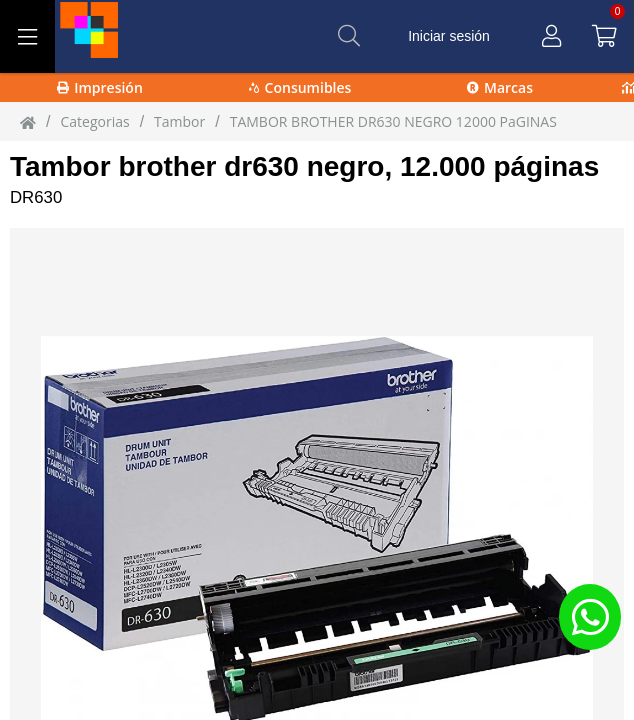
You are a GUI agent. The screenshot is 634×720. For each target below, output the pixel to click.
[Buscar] (349, 36)
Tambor (179, 121)
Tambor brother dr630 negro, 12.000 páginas (304, 166)
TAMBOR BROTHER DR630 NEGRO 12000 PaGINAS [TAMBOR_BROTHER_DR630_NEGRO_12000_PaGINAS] (393, 121)
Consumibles (300, 87)
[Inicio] (28, 122)
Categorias (94, 121)
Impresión (100, 87)
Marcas (500, 87)
